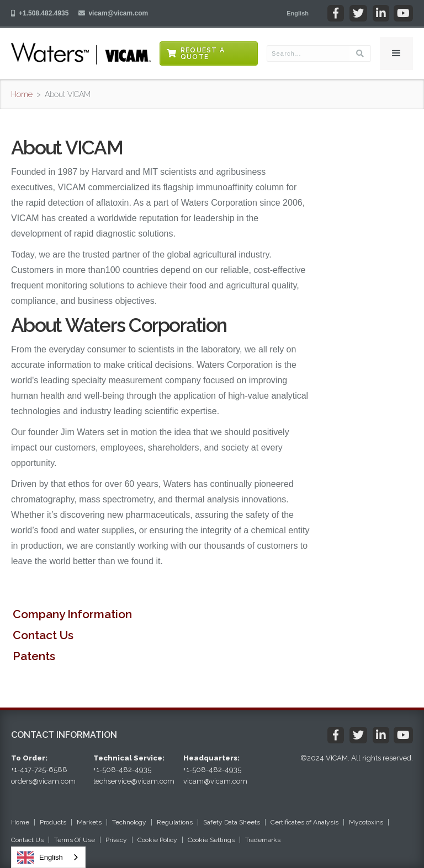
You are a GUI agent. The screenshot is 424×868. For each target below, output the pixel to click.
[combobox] (48, 857)
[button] (298, 13)
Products (53, 822)
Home (22, 94)
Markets (89, 822)
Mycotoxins (366, 822)
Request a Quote (203, 53)
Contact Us (43, 635)
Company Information (72, 614)
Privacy (116, 840)
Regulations (175, 822)
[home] (81, 53)
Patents (34, 656)
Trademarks (263, 840)
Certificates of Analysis (304, 822)
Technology (129, 822)
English (40, 858)
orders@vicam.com (43, 781)
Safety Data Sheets (232, 822)
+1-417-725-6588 (39, 770)
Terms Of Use (75, 840)
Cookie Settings (211, 840)
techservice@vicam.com (134, 781)
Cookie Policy (157, 840)
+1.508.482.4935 (44, 13)
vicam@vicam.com (118, 13)
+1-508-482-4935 (122, 770)
